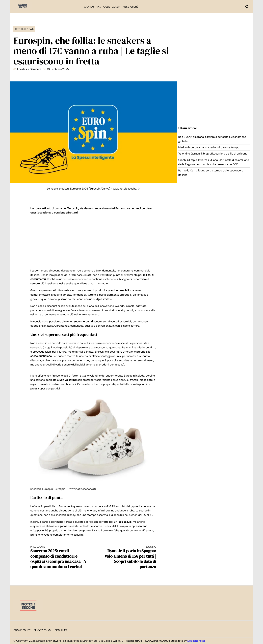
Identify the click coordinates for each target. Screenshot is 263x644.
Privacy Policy (43, 630)
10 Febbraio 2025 (58, 69)
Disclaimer (61, 630)
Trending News (24, 29)
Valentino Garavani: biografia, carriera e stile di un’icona (213, 154)
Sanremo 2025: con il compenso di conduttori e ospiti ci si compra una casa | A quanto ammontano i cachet (59, 557)
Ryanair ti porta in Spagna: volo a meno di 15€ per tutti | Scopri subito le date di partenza (128, 557)
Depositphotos (196, 641)
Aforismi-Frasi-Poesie (97, 7)
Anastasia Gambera (29, 69)
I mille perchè (130, 7)
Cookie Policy (22, 630)
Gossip (116, 7)
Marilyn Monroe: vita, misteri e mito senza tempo (209, 147)
